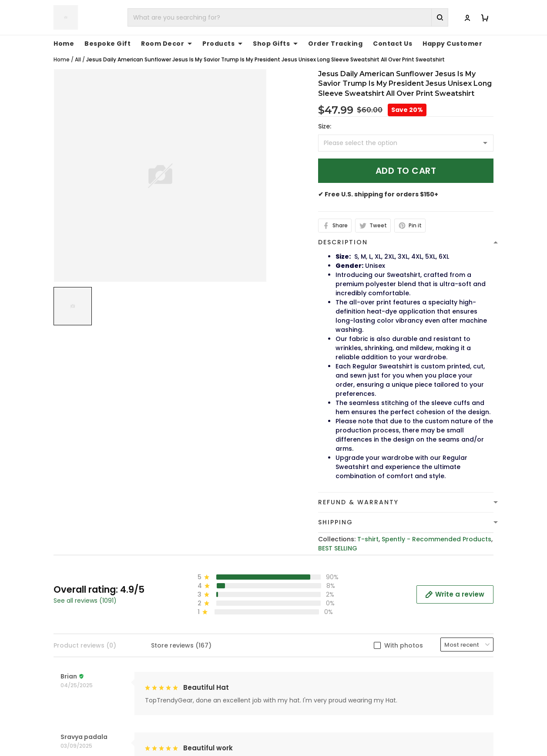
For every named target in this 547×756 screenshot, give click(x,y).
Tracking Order (418, 628)
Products (222, 44)
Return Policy (301, 641)
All (78, 59)
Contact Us (393, 44)
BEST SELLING (338, 548)
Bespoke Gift (107, 44)
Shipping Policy (304, 614)
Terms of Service (307, 601)
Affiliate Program (421, 641)
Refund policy (302, 628)
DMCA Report (387, 727)
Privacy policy (302, 587)
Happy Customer (452, 44)
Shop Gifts (275, 44)
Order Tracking (335, 44)
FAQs (402, 614)
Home (64, 44)
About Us (408, 587)
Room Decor (166, 44)
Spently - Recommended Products (436, 539)
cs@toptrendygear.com (214, 624)
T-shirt (368, 539)
